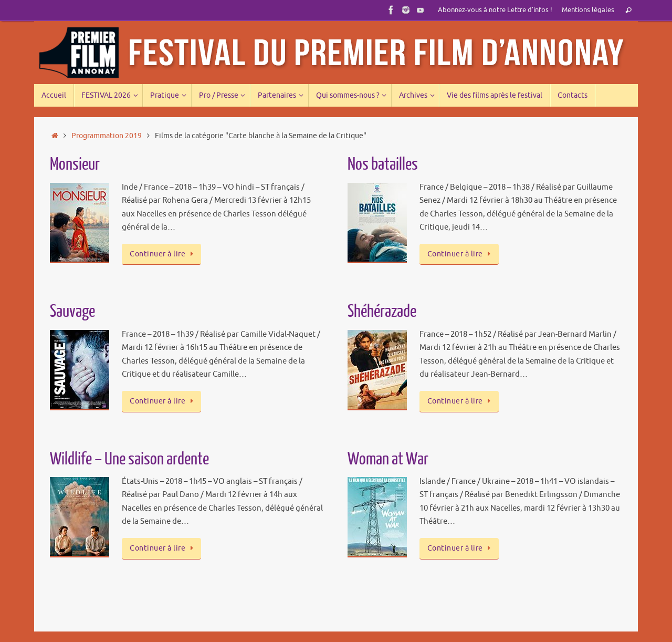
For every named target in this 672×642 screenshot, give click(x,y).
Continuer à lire (163, 254)
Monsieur (75, 164)
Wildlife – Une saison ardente (129, 459)
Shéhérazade (382, 312)
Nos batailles (383, 164)
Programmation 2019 (107, 136)
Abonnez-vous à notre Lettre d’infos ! (495, 10)
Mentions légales (588, 10)
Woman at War (388, 459)
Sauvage (72, 312)
